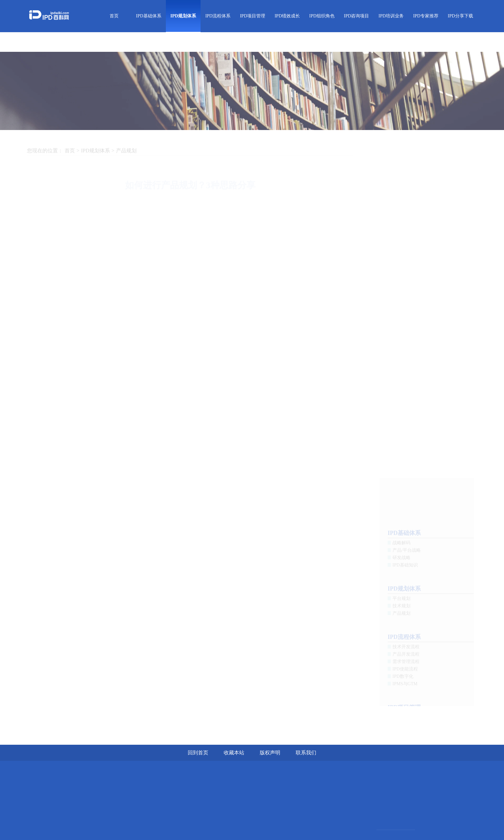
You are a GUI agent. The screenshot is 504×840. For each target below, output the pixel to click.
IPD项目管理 (252, 16)
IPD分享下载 (460, 16)
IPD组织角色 (322, 16)
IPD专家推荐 (426, 16)
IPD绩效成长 (287, 16)
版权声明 (270, 753)
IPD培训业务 (391, 16)
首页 (114, 16)
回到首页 (198, 753)
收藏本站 (234, 753)
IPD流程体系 (218, 16)
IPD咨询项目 (357, 16)
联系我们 (306, 753)
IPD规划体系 (183, 16)
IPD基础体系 (149, 16)
